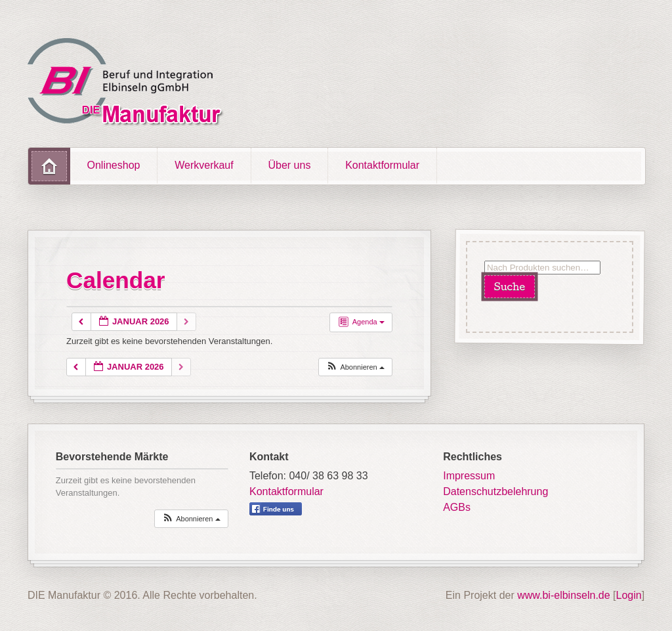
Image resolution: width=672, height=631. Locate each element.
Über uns (289, 165)
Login (629, 595)
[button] (355, 367)
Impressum (469, 476)
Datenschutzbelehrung (495, 491)
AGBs (457, 507)
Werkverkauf (204, 165)
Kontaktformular (382, 165)
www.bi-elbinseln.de (563, 595)
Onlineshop (114, 165)
